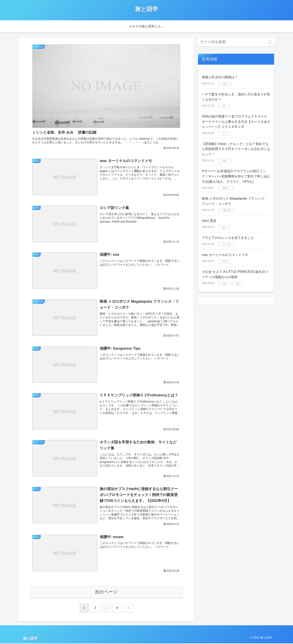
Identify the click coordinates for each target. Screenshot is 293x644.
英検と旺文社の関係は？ (220, 77)
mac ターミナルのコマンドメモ (225, 255)
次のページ (106, 592)
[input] (236, 42)
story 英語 (209, 221)
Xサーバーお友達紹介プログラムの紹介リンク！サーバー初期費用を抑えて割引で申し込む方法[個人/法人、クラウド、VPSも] (236, 176)
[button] (270, 42)
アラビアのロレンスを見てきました (228, 238)
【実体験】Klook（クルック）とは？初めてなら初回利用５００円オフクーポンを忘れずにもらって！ (236, 149)
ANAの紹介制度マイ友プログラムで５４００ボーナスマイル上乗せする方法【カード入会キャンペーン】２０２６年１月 (236, 122)
